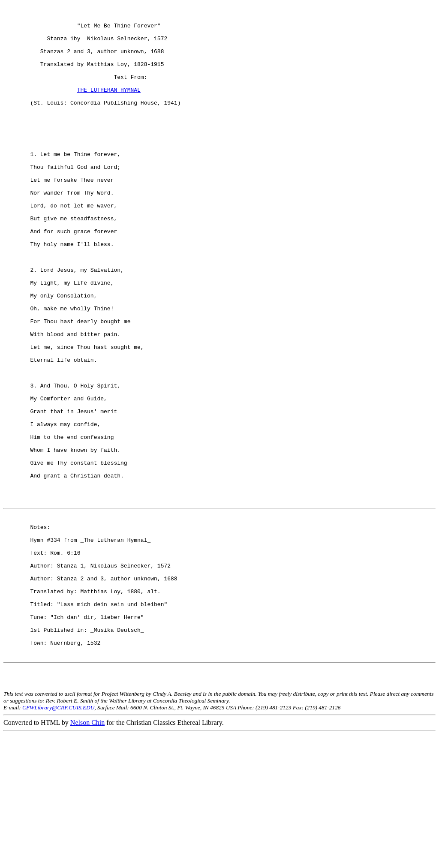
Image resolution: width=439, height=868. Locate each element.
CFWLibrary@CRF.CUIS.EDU (58, 841)
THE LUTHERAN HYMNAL (109, 108)
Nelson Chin (87, 856)
